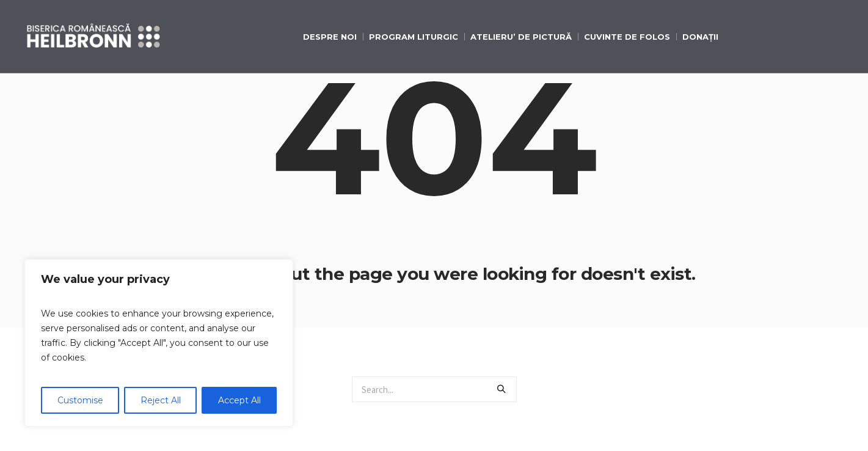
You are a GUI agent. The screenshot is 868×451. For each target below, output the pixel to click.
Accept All (239, 400)
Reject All (161, 400)
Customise (80, 400)
